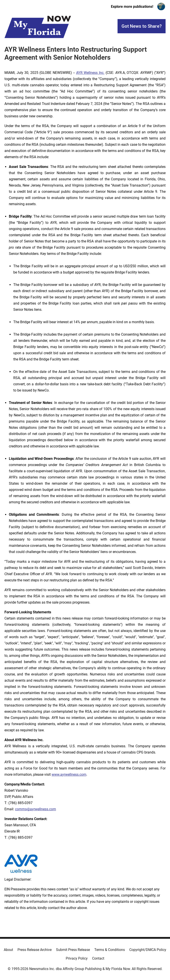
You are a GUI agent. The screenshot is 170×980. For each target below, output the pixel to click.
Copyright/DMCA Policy (148, 950)
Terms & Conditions (110, 950)
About (8, 950)
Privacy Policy (77, 958)
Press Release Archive (35, 950)
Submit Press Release (73, 950)
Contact (98, 958)
